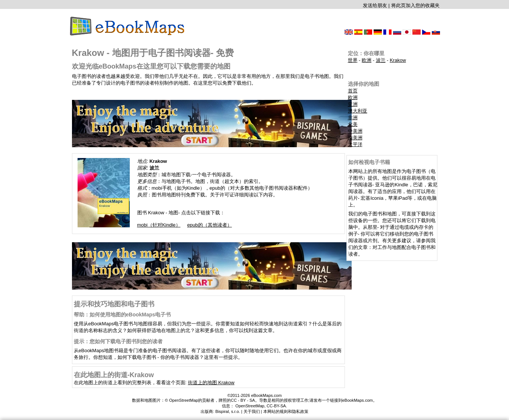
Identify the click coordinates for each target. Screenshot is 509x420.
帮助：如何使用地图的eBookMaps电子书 (122, 315)
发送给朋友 (375, 5)
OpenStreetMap (250, 406)
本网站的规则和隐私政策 (286, 411)
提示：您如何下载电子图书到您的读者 (118, 341)
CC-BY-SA (276, 406)
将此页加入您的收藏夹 (415, 5)
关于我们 (252, 411)
